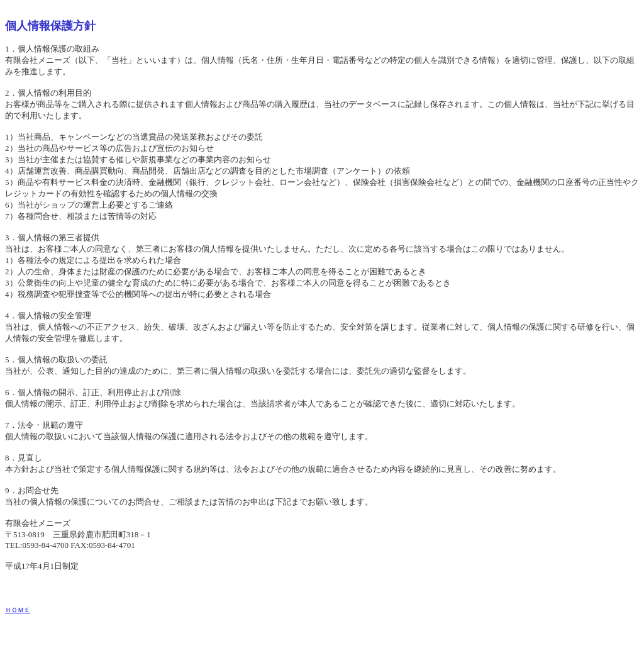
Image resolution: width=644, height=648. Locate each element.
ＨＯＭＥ (18, 610)
